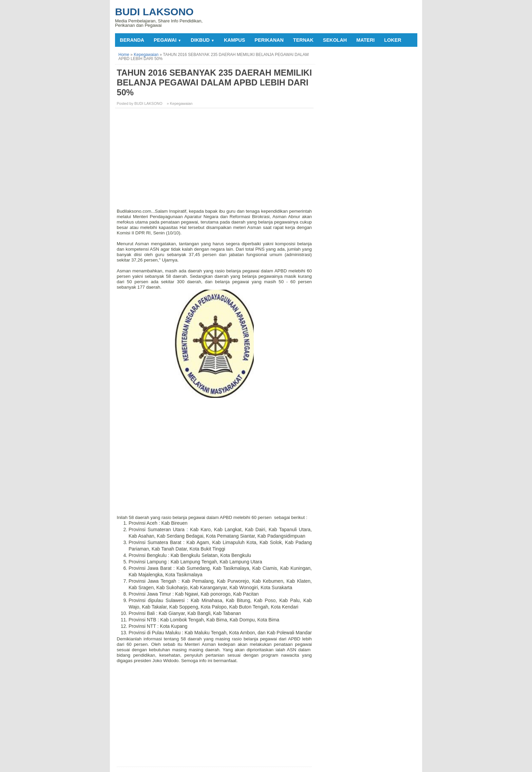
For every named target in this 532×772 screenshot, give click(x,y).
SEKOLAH (335, 40)
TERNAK (303, 40)
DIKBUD (203, 40)
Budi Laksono (154, 12)
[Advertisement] (215, 161)
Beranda (132, 40)
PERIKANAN (269, 40)
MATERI (365, 40)
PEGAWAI (167, 40)
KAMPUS (234, 40)
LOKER (393, 40)
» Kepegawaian (180, 103)
